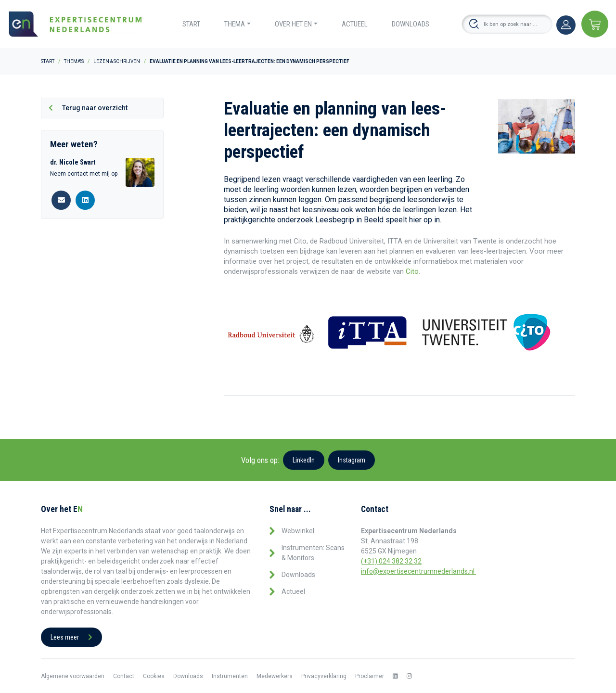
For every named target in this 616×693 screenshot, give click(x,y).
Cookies (154, 676)
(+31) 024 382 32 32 (391, 561)
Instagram (352, 460)
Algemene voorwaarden (73, 676)
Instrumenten (230, 676)
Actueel (355, 24)
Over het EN (293, 24)
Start (191, 24)
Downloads (411, 24)
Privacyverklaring (324, 676)
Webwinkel (298, 531)
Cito (412, 271)
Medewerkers (275, 676)
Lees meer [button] (71, 637)
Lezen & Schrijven (117, 61)
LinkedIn (304, 460)
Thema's (74, 61)
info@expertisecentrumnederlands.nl (418, 571)
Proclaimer (370, 676)
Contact (124, 676)
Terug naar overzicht (88, 108)
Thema (235, 24)
